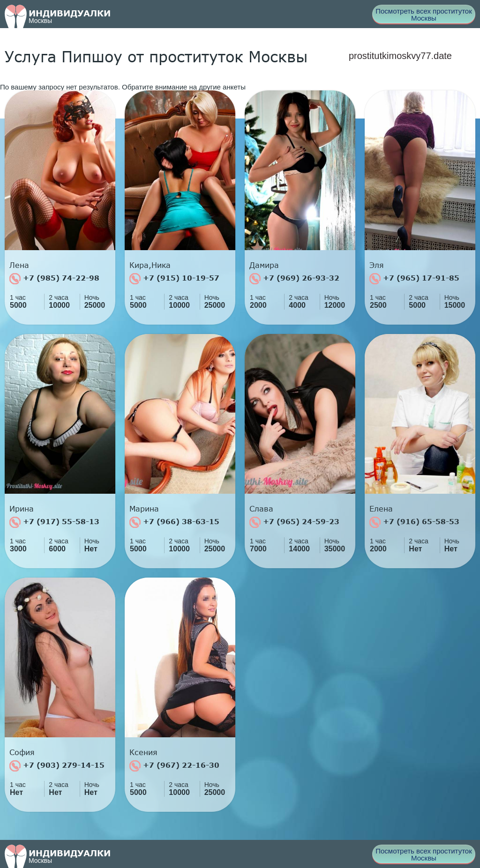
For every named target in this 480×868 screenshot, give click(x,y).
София (22, 752)
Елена (381, 509)
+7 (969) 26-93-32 (294, 279)
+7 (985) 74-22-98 (54, 279)
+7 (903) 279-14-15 (57, 766)
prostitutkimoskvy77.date (400, 56)
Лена (19, 265)
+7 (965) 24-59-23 (294, 522)
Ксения (143, 752)
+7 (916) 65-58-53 (414, 522)
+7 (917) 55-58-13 (54, 522)
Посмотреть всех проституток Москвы (424, 15)
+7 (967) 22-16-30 (174, 766)
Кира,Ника (150, 265)
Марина (144, 509)
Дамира (264, 265)
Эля (377, 265)
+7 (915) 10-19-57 (174, 279)
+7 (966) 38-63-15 (174, 522)
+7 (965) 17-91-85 (414, 279)
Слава (261, 509)
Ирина (22, 509)
